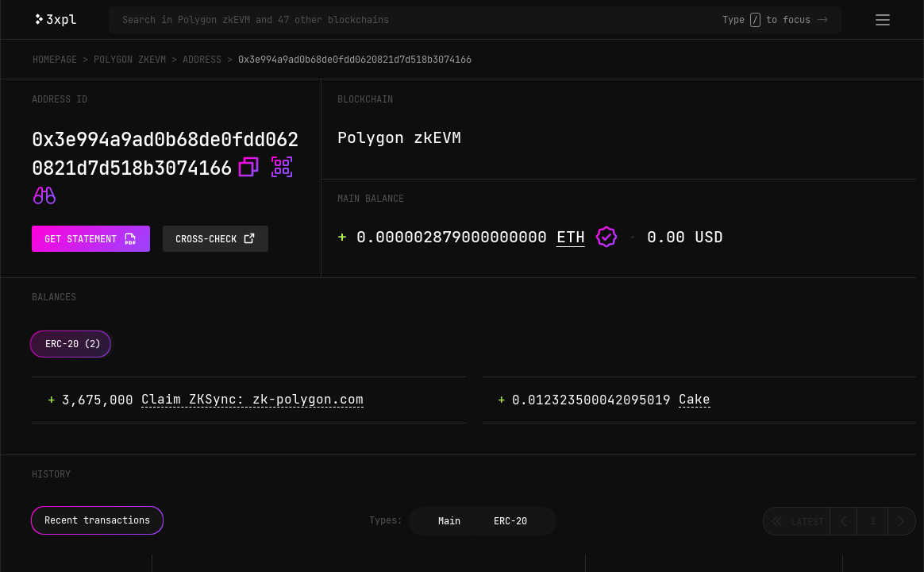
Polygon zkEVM (130, 60)
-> (822, 20)
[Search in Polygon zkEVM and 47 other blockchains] (422, 20)
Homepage (55, 60)
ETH (571, 237)
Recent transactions (97, 520)
